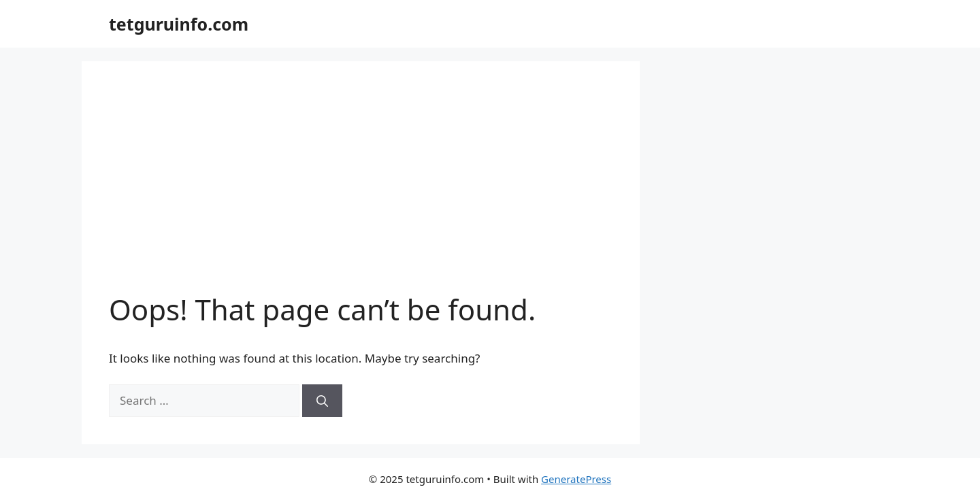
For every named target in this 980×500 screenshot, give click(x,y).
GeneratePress (576, 479)
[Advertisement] (361, 190)
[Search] (322, 401)
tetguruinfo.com (179, 24)
